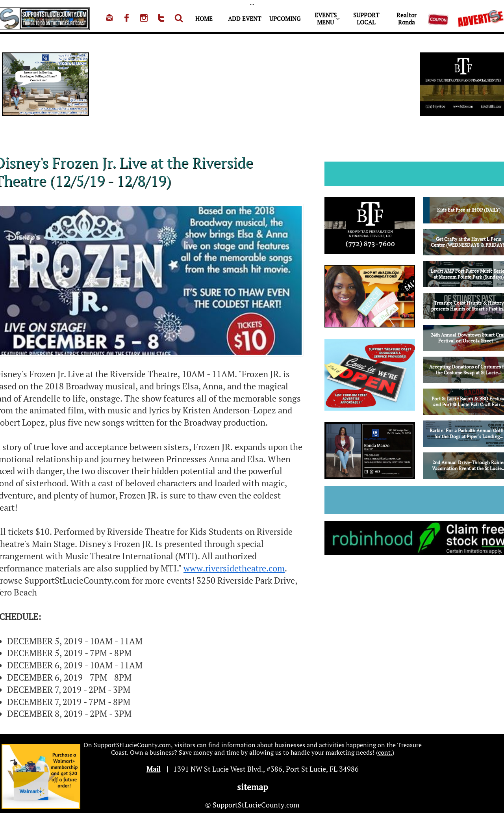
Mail (153, 769)
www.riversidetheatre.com (234, 568)
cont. (385, 752)
